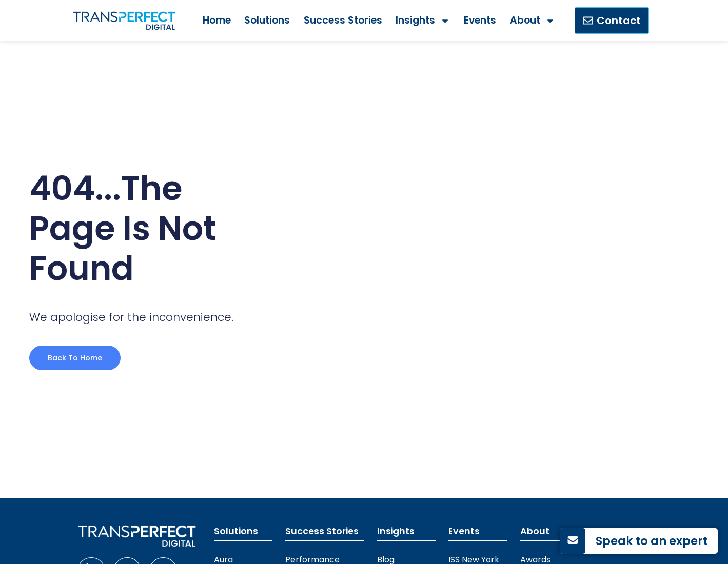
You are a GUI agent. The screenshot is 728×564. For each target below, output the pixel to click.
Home (217, 20)
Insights (423, 21)
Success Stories (343, 20)
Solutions (267, 20)
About (533, 21)
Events (480, 20)
